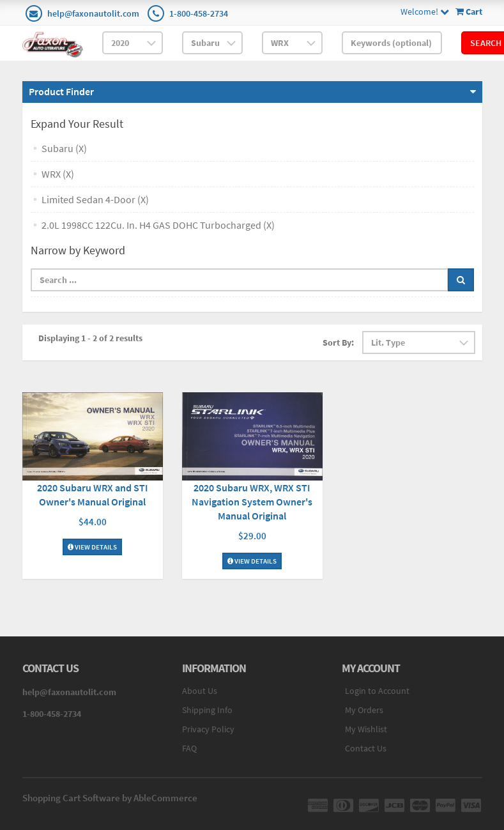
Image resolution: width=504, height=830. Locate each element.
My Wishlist (366, 729)
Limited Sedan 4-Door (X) (95, 199)
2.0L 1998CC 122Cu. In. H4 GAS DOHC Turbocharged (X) (158, 225)
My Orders (364, 710)
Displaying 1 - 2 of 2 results (90, 338)
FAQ (189, 748)
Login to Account (377, 691)
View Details (92, 547)
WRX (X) (58, 174)
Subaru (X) (64, 148)
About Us (200, 691)
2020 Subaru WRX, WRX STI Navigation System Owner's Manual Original (252, 502)
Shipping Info (207, 710)
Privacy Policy (208, 729)
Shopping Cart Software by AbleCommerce (110, 798)
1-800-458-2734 (199, 13)
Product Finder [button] (61, 91)
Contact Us (366, 748)
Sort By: (338, 342)
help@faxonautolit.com (93, 13)
